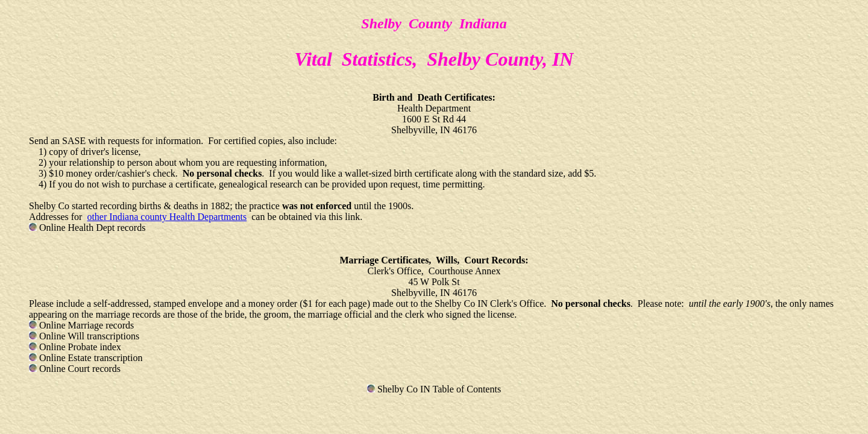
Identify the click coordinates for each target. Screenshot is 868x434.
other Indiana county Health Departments (167, 217)
